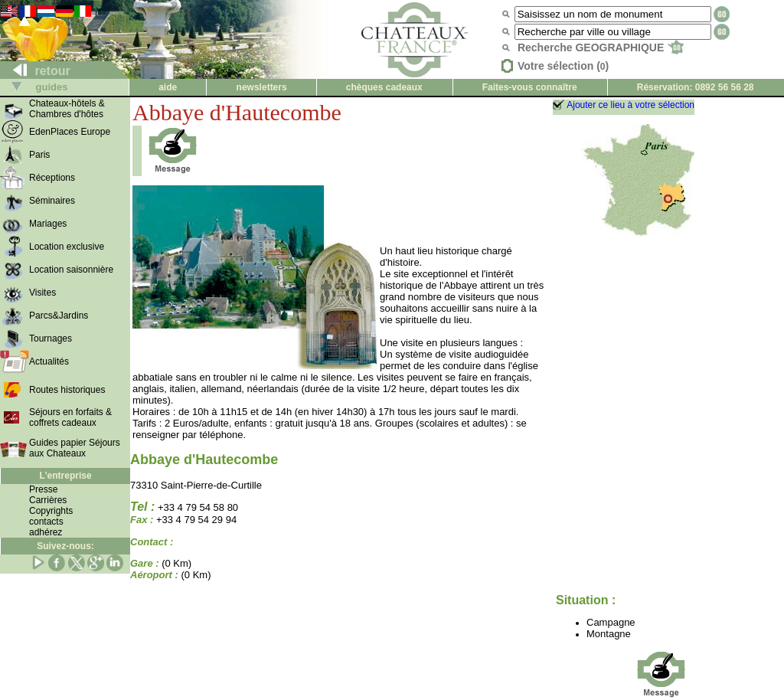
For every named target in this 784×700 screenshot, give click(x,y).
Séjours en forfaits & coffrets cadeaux (70, 417)
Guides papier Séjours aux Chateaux (75, 448)
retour (36, 71)
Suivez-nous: (65, 546)
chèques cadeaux (384, 87)
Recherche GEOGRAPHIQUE (601, 47)
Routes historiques (67, 390)
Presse (43, 489)
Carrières (48, 500)
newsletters (262, 87)
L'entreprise (65, 476)
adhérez (46, 532)
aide (168, 87)
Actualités (49, 361)
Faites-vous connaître (530, 87)
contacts (46, 522)
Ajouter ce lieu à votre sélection (630, 105)
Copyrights (51, 511)
